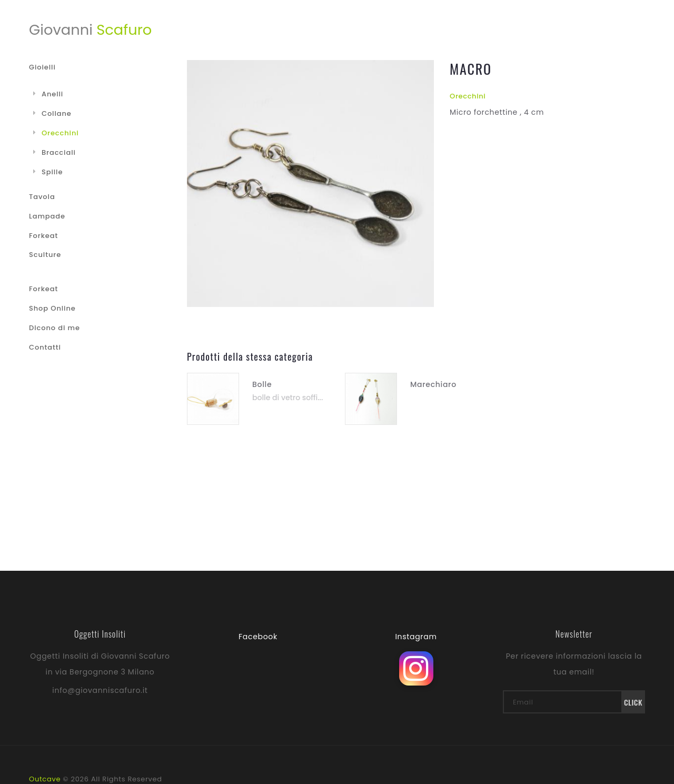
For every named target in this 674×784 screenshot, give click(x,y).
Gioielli (42, 67)
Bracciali (54, 152)
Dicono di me (54, 328)
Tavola (42, 197)
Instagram (416, 637)
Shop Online (52, 308)
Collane (52, 113)
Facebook (258, 637)
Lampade (47, 216)
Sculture (45, 255)
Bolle (262, 384)
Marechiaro (433, 384)
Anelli (48, 94)
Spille (48, 172)
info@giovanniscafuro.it (100, 690)
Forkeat (43, 236)
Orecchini (468, 96)
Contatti (45, 347)
